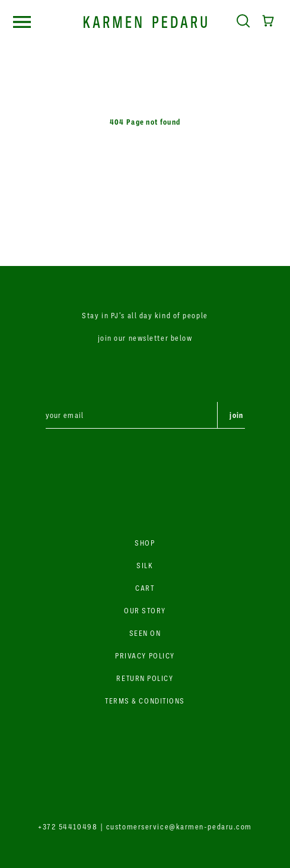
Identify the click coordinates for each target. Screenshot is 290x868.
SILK (145, 565)
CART (145, 588)
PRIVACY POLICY (145, 655)
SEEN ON (145, 633)
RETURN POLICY (145, 678)
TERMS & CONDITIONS (145, 701)
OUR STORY (145, 610)
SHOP (145, 543)
